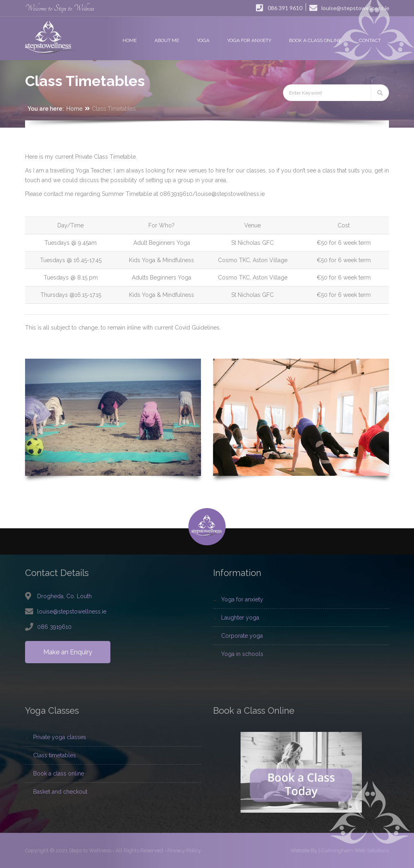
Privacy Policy (184, 850)
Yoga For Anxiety (242, 599)
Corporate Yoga (242, 636)
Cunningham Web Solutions (355, 850)
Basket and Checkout (60, 792)
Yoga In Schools (242, 654)
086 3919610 (54, 627)
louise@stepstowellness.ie (72, 612)
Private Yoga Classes (60, 737)
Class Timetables (55, 755)
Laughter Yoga (240, 618)
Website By (304, 850)
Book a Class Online (59, 773)
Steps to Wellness (90, 850)
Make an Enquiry (68, 652)
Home (74, 109)
